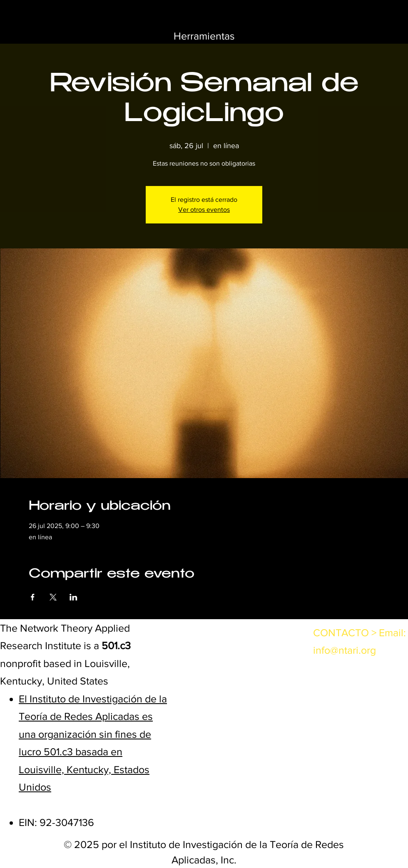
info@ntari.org (345, 650)
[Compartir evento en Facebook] (33, 597)
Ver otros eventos (204, 210)
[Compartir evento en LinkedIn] (73, 597)
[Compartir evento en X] (53, 597)
